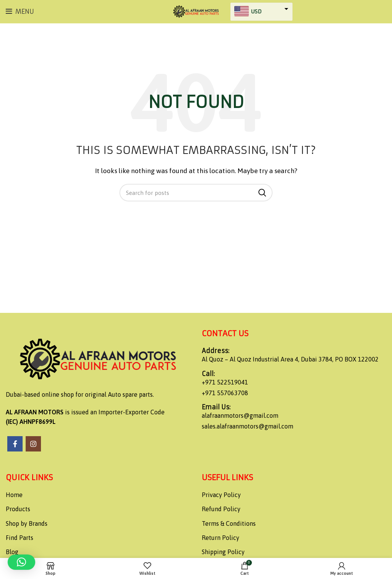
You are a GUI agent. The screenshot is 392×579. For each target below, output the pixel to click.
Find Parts (20, 538)
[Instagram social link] (33, 444)
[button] (21, 562)
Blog (12, 552)
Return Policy (220, 538)
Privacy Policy (221, 495)
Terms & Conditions (229, 523)
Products (18, 509)
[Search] (196, 193)
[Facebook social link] (15, 444)
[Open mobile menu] (20, 11)
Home (14, 495)
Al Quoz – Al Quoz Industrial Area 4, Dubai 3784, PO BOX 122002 (290, 359)
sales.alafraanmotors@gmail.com (247, 426)
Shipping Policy (223, 552)
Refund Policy (221, 509)
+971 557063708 (225, 393)
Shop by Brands (27, 523)
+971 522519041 (225, 382)
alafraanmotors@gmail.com (240, 415)
